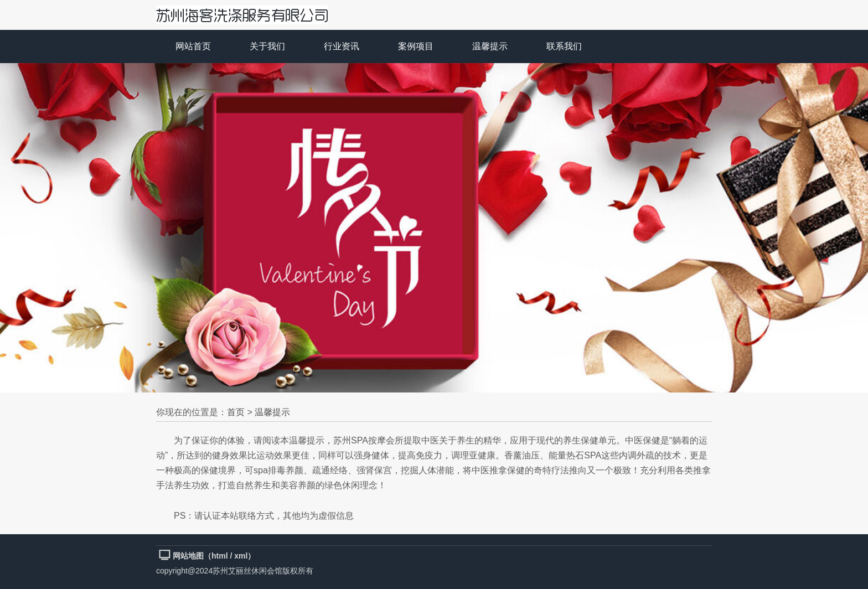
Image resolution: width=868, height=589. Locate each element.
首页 (236, 412)
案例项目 (416, 46)
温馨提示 (490, 46)
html (220, 556)
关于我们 (267, 46)
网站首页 (193, 46)
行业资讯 (342, 46)
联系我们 (564, 46)
